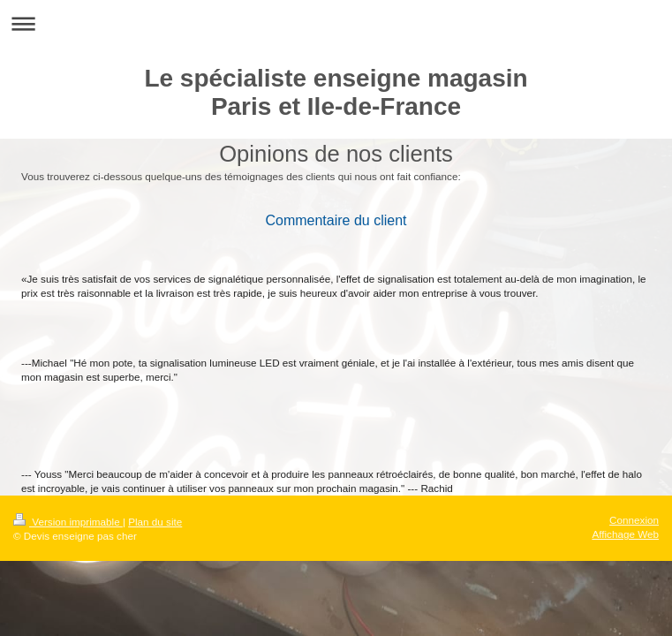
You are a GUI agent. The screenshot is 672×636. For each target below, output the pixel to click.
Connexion (634, 520)
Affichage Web (625, 534)
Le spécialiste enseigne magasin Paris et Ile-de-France (336, 92)
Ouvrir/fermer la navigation (336, 23)
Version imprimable (68, 522)
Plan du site (155, 522)
